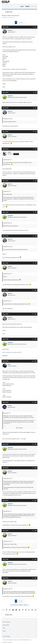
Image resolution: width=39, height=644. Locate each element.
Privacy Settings (6, 636)
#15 (36, 444)
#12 (36, 339)
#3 (36, 108)
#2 (36, 92)
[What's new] (32, 6)
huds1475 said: (7, 223)
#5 (36, 149)
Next (21, 22)
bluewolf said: (7, 160)
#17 (36, 500)
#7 (36, 212)
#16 (36, 468)
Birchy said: (6, 413)
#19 (36, 559)
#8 (36, 236)
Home (4, 631)
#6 (36, 181)
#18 (36, 531)
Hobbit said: (6, 192)
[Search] (35, 6)
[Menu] (4, 6)
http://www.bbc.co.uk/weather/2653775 (12, 352)
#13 (36, 361)
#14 (36, 402)
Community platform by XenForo (17, 640)
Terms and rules (6, 622)
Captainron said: (7, 119)
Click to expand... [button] (20, 428)
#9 (36, 263)
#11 (36, 314)
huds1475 (5, 18)
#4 (36, 132)
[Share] (34, 27)
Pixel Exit (10, 642)
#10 (36, 290)
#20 (36, 578)
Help (4, 628)
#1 (36, 27)
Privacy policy (6, 625)
